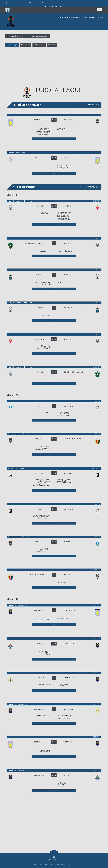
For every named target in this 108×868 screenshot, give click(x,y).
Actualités (52, 45)
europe (63, 18)
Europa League (75, 18)
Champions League (16, 36)
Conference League (39, 36)
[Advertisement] (54, 67)
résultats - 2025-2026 (94, 18)
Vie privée (60, 864)
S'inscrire (50, 6)
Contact (71, 864)
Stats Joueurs (39, 45)
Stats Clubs (26, 45)
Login (59, 6)
